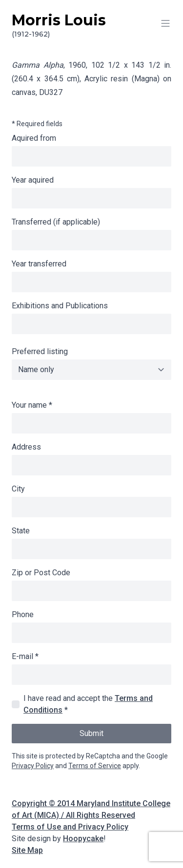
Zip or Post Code (41, 573)
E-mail (25, 656)
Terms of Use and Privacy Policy (70, 827)
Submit (91, 733)
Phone (23, 614)
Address (26, 447)
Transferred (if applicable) (56, 222)
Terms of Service (95, 766)
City (18, 489)
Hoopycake (83, 839)
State (21, 531)
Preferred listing (40, 351)
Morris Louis (91, 25)
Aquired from (34, 138)
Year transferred (39, 264)
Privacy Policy (33, 766)
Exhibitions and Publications (60, 306)
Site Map (27, 850)
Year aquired (33, 180)
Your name (32, 405)
